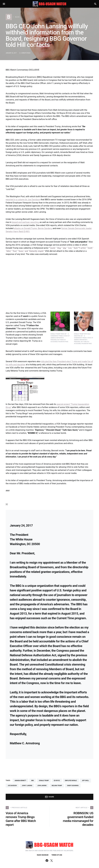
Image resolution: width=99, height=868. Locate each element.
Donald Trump (44, 781)
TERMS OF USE (57, 855)
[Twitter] (52, 861)
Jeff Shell (85, 781)
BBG (33, 781)
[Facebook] (47, 861)
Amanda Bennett (20, 781)
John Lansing (42, 786)
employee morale (71, 781)
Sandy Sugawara (73, 786)
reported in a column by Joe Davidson (23, 200)
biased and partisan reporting (25, 222)
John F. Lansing (27, 786)
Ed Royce (57, 781)
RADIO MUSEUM (43, 855)
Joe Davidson (12, 786)
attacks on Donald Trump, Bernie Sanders (33, 228)
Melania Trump (57, 786)
